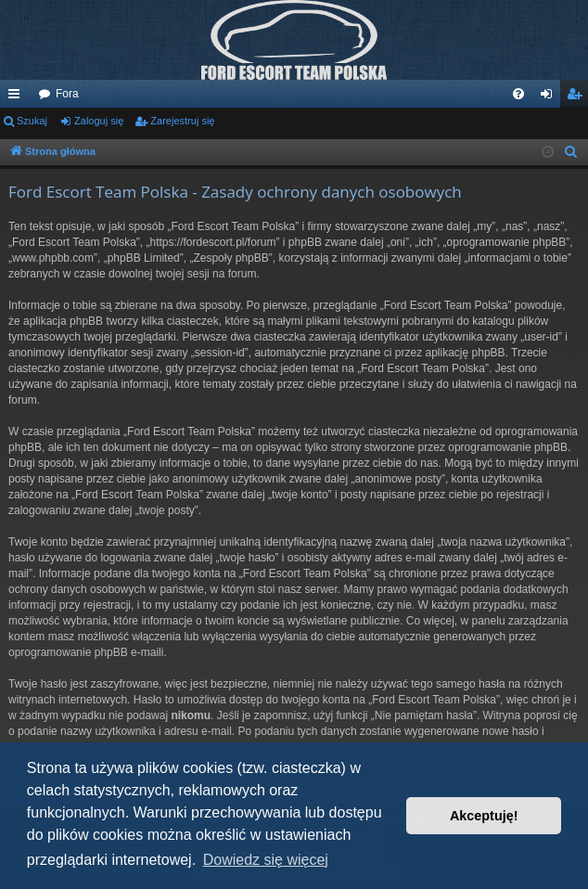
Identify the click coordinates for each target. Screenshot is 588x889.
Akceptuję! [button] (484, 816)
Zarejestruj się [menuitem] (578, 97)
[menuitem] (518, 94)
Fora (67, 94)
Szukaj (32, 121)
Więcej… (18, 97)
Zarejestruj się (182, 121)
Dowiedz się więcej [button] (266, 860)
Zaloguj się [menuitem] (550, 97)
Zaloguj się (99, 121)
